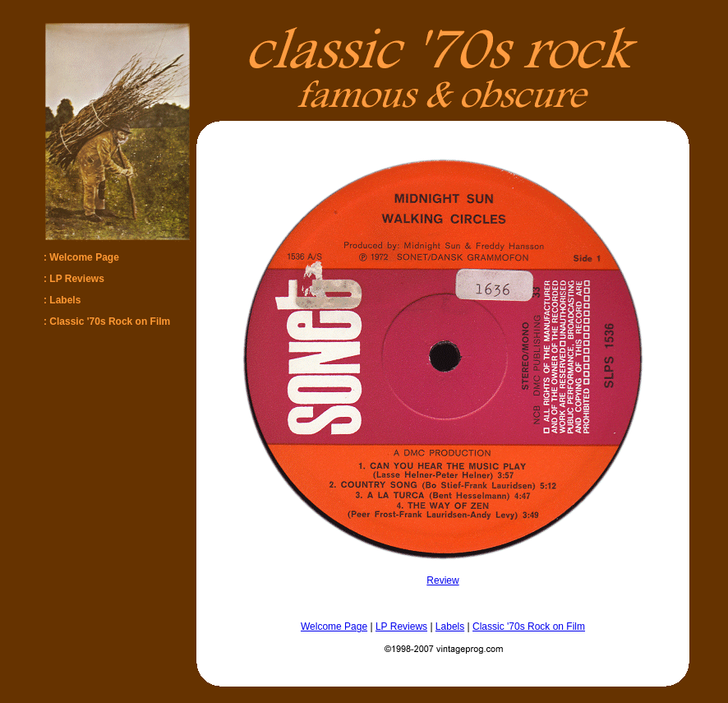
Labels (450, 627)
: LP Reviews (74, 279)
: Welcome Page (81, 257)
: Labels (62, 300)
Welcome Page (334, 627)
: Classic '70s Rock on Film (107, 321)
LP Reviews (401, 627)
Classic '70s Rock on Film (529, 627)
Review (442, 580)
